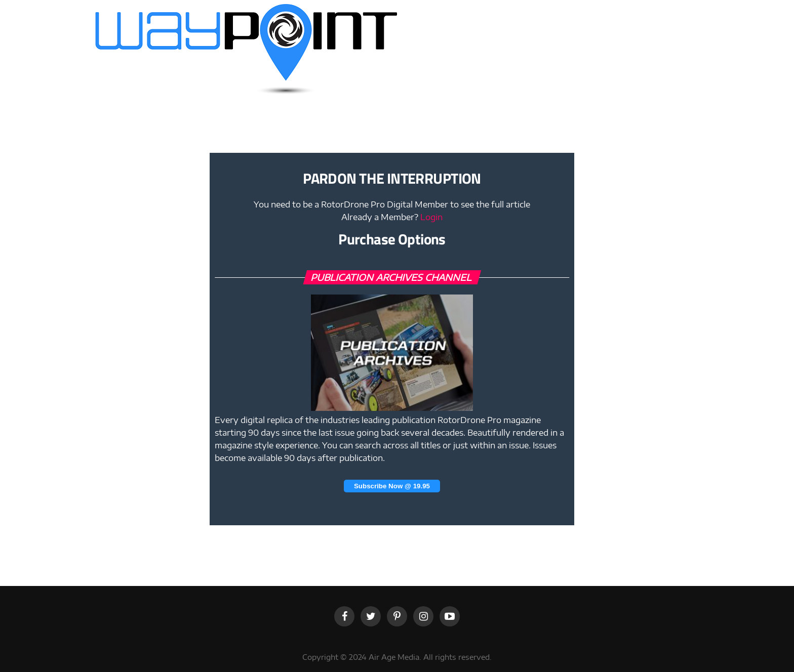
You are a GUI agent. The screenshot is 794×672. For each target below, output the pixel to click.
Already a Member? (392, 217)
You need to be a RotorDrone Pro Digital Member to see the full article (392, 204)
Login (431, 217)
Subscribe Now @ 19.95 (392, 486)
